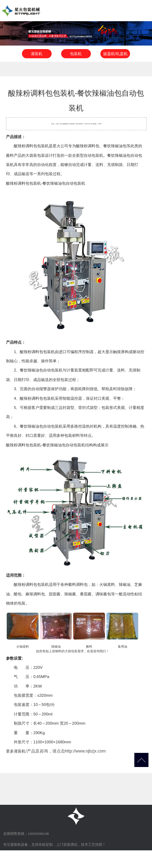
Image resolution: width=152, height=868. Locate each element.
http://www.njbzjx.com (85, 751)
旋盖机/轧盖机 (115, 54)
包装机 (76, 54)
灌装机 (37, 54)
